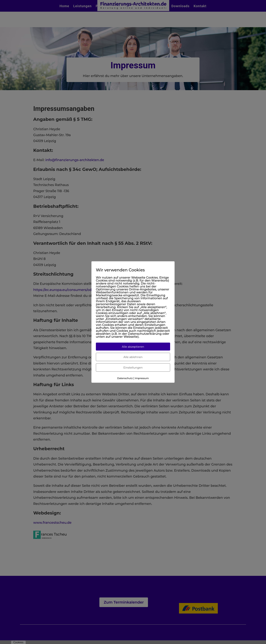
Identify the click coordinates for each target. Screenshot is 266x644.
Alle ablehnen (133, 357)
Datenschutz (125, 378)
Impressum (142, 378)
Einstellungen (133, 368)
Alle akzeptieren (133, 347)
